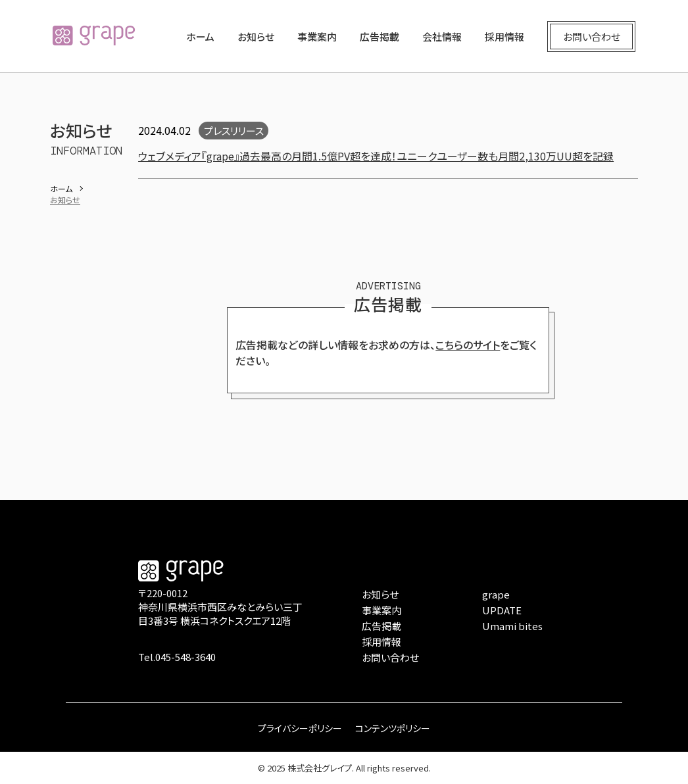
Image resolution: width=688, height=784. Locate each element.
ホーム (200, 37)
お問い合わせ (592, 37)
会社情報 (442, 37)
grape (496, 594)
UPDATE (502, 610)
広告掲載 (380, 37)
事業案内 (317, 37)
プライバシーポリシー (300, 728)
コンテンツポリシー (393, 728)
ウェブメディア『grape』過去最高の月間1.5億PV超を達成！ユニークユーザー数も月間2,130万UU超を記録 (376, 156)
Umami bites (512, 626)
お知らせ (256, 37)
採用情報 (504, 37)
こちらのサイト (468, 345)
